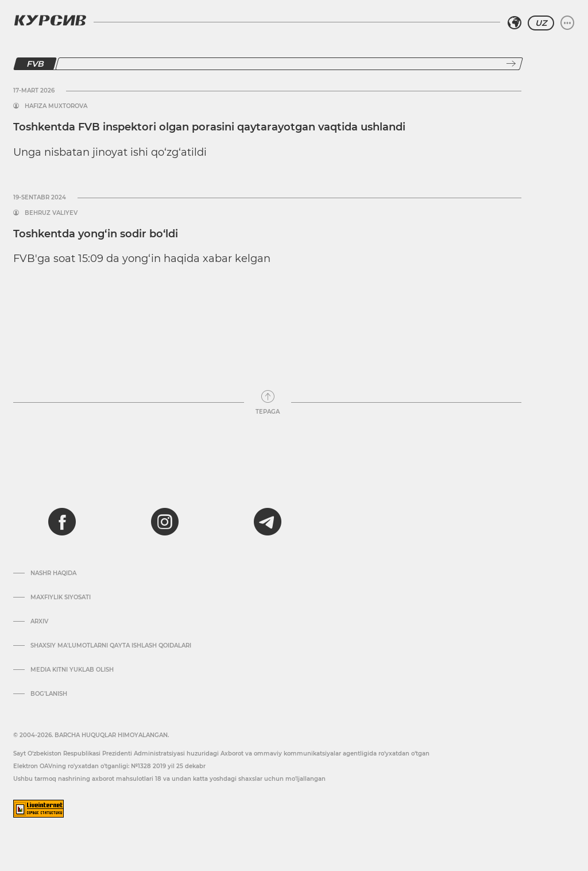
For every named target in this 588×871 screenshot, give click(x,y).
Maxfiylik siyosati (61, 598)
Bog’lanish (49, 694)
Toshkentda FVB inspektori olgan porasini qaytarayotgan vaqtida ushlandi (209, 127)
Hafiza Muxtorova (56, 106)
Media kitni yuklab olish (72, 670)
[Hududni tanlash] (514, 23)
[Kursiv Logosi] (50, 20)
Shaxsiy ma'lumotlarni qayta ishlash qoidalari (111, 646)
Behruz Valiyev (51, 213)
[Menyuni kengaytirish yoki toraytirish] (567, 23)
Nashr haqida (53, 573)
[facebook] (62, 522)
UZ (541, 23)
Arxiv (39, 622)
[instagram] (165, 522)
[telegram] (268, 522)
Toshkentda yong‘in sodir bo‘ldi (96, 234)
